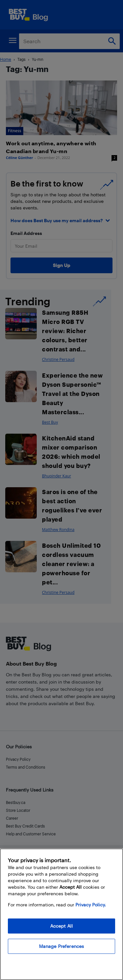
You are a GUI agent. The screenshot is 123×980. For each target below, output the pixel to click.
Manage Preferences (62, 946)
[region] (61, 914)
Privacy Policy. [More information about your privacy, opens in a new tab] (91, 905)
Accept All (61, 926)
